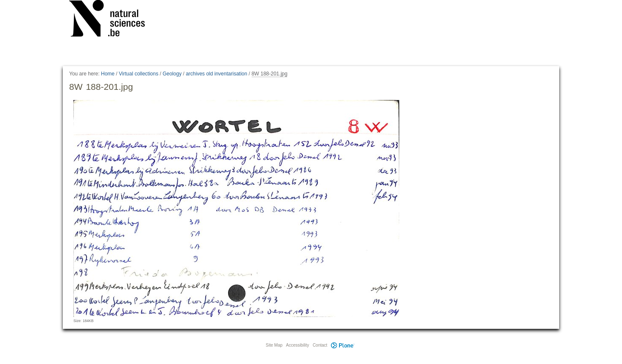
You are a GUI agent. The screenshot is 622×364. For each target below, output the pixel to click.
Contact (320, 345)
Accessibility (297, 345)
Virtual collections (139, 74)
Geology (172, 74)
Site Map (274, 345)
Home (108, 74)
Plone (342, 345)
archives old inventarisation (217, 74)
